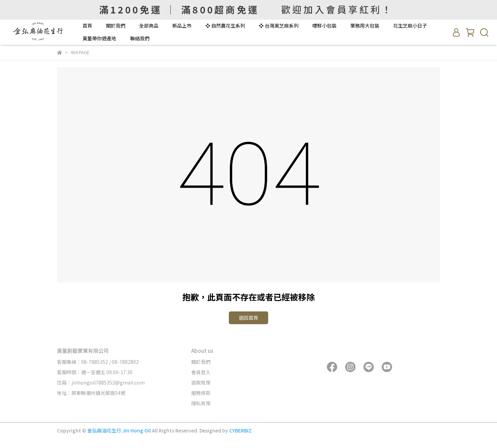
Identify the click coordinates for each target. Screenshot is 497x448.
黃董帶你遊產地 (99, 38)
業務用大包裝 (365, 26)
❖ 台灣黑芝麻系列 (279, 26)
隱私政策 (201, 403)
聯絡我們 (140, 38)
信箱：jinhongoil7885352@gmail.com (101, 382)
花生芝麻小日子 (410, 26)
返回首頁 (248, 318)
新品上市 (182, 26)
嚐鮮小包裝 (324, 26)
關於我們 (116, 26)
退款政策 (201, 382)
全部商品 (149, 26)
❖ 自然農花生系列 (225, 26)
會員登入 (201, 372)
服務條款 (201, 393)
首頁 (87, 26)
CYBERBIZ (240, 430)
